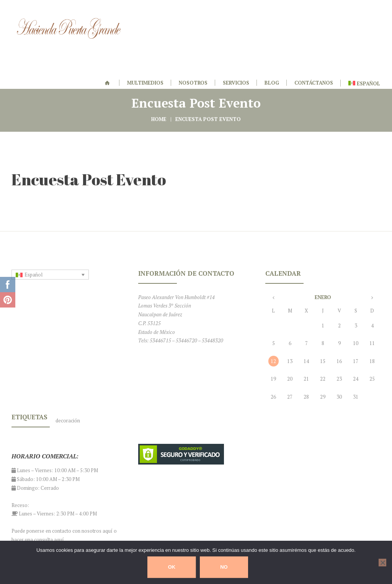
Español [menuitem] (33, 234)
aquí (108, 490)
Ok (172, 567)
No (224, 567)
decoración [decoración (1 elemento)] (68, 379)
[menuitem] (50, 234)
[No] (382, 563)
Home (159, 78)
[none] (50, 234)
